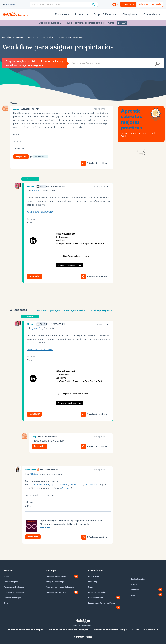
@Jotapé (36, 191)
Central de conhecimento (14, 592)
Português (9, 5)
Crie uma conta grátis (150, 4)
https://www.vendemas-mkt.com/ (76, 256)
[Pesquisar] (64, 4)
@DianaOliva (77, 485)
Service (91, 587)
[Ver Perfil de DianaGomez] (30, 470)
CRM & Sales (94, 576)
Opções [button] (14, 103)
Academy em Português (14, 587)
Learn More (44, 528)
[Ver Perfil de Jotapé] (16, 109)
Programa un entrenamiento (69, 265)
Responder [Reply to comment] (34, 276)
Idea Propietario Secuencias (40, 212)
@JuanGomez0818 (40, 485)
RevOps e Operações (97, 592)
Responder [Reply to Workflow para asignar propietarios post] (21, 156)
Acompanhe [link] (100, 109)
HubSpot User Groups (55, 582)
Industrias (135, 590)
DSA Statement (151, 630)
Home (6, 576)
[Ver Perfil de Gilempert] (31, 187)
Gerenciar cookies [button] (83, 637)
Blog (6, 603)
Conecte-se (128, 4)
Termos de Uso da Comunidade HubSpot (68, 630)
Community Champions (56, 576)
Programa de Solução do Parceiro (60, 587)
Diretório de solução (12, 598)
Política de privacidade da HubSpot (25, 630)
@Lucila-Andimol (60, 485)
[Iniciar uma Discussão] (115, 4)
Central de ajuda (11, 582)
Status (136, 630)
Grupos (134, 584)
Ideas (133, 595)
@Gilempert (92, 485)
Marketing (93, 582)
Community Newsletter (56, 592)
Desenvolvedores (96, 598)
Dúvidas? (122, 23)
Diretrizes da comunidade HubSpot (110, 630)
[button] (108, 109)
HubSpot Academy (139, 579)
